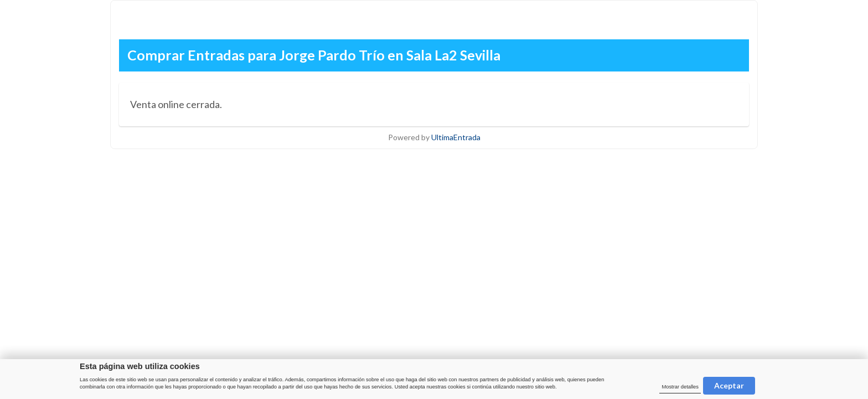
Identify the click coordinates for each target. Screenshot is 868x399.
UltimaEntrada (456, 137)
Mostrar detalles (680, 387)
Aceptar (729, 385)
